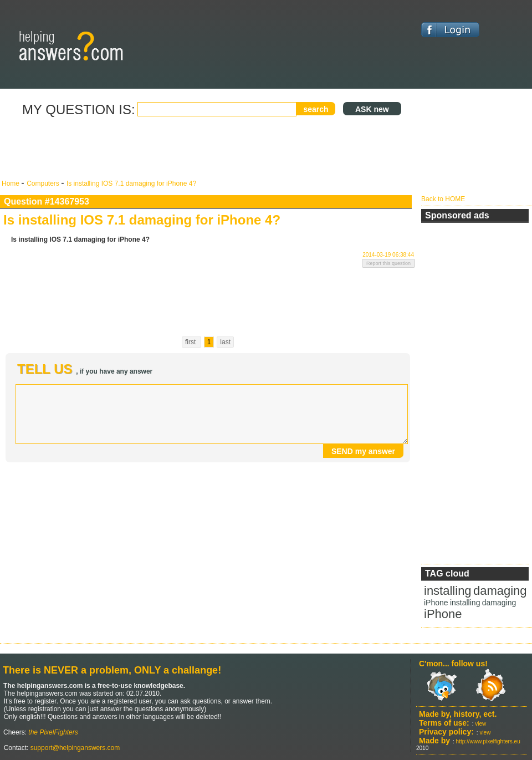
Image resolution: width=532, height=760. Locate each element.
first (191, 342)
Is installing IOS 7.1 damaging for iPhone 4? (131, 183)
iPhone (436, 603)
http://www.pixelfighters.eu (488, 741)
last (225, 342)
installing (448, 591)
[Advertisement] (208, 149)
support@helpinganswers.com (74, 748)
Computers (44, 183)
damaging (500, 591)
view (480, 724)
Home (11, 183)
